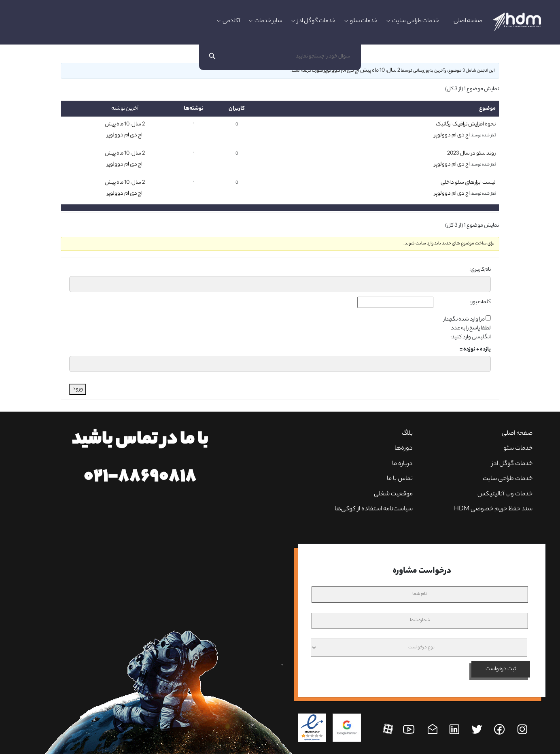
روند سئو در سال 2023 (471, 154)
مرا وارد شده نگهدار (464, 320)
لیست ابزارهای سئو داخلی (468, 183)
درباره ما (402, 464)
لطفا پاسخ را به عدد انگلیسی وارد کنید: (471, 333)
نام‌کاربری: (480, 270)
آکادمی (231, 21)
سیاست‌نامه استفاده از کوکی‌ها (374, 509)
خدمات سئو (364, 21)
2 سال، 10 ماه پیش (380, 71)
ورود (78, 389)
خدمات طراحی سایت (416, 21)
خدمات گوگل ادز (316, 21)
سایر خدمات (268, 21)
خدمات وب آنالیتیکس (505, 494)
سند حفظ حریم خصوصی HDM (493, 509)
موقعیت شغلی (393, 494)
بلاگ (407, 434)
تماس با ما (400, 479)
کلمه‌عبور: (480, 302)
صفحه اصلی (468, 21)
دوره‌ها (404, 449)
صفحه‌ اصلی (517, 434)
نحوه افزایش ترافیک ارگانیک (466, 124)
